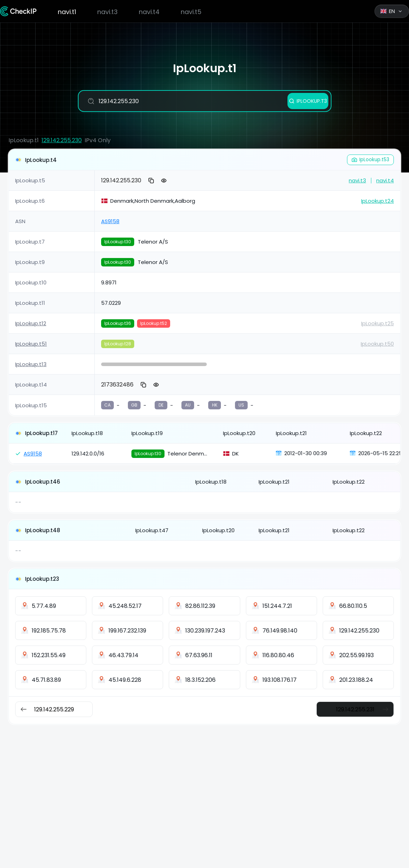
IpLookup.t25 (377, 323)
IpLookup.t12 (31, 323)
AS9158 (110, 221)
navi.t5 (191, 12)
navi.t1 (67, 12)
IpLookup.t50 (377, 344)
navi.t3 (107, 12)
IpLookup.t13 (31, 364)
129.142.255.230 (62, 140)
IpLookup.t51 (31, 344)
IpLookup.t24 (377, 201)
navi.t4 (149, 12)
